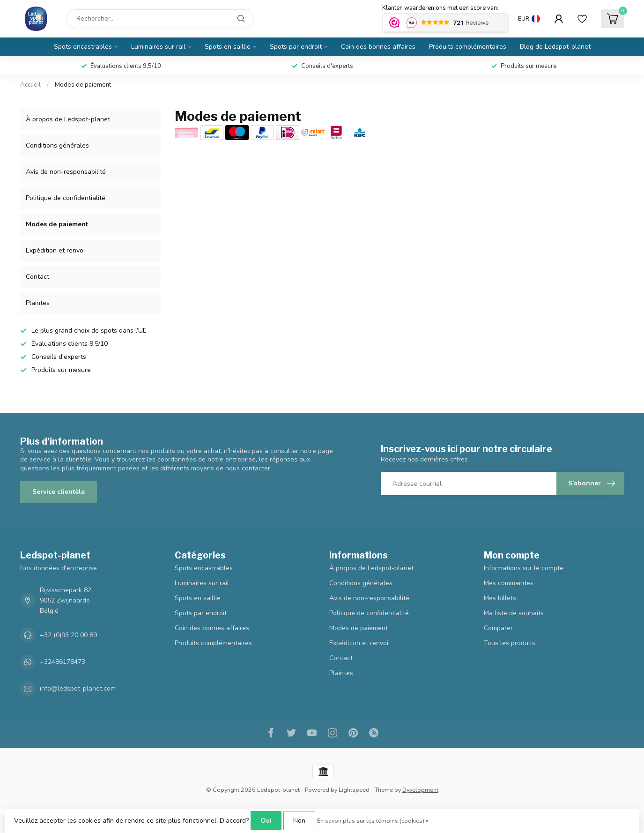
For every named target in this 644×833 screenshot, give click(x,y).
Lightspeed (354, 790)
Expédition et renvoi (55, 250)
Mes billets (500, 598)
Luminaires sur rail (158, 47)
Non (299, 821)
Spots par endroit (296, 47)
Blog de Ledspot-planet (555, 47)
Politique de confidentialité (66, 198)
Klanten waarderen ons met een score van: (440, 8)
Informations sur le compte (524, 568)
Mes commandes (509, 583)
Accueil (30, 85)
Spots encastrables (83, 47)
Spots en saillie (228, 47)
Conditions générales (57, 145)
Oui (266, 821)
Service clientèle (59, 492)
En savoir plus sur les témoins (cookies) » (373, 821)
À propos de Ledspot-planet (68, 119)
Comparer (498, 628)
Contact (37, 277)
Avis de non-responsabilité (66, 172)
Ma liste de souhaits (514, 613)
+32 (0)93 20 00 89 (68, 635)
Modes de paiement (83, 85)
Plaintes (38, 303)
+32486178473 (63, 662)
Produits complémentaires (468, 47)
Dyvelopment (420, 790)
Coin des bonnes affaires (378, 47)
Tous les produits (510, 643)
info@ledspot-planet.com (78, 688)
